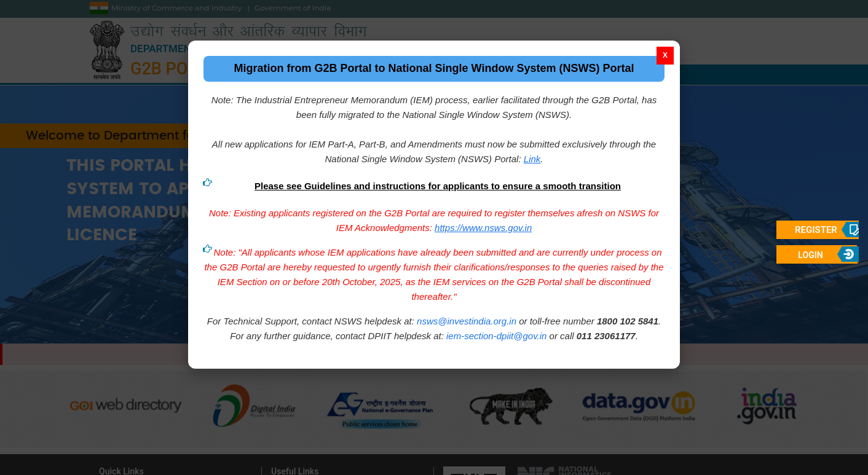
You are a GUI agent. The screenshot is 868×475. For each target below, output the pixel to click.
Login (810, 255)
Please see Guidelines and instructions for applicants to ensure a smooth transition (438, 183)
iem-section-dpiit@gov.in (496, 333)
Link (532, 156)
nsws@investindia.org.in (467, 318)
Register (816, 230)
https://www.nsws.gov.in (483, 225)
